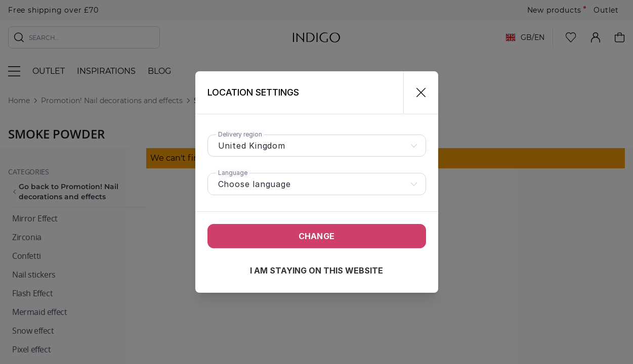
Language (233, 173)
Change (316, 236)
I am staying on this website (316, 270)
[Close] (417, 93)
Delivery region (240, 134)
